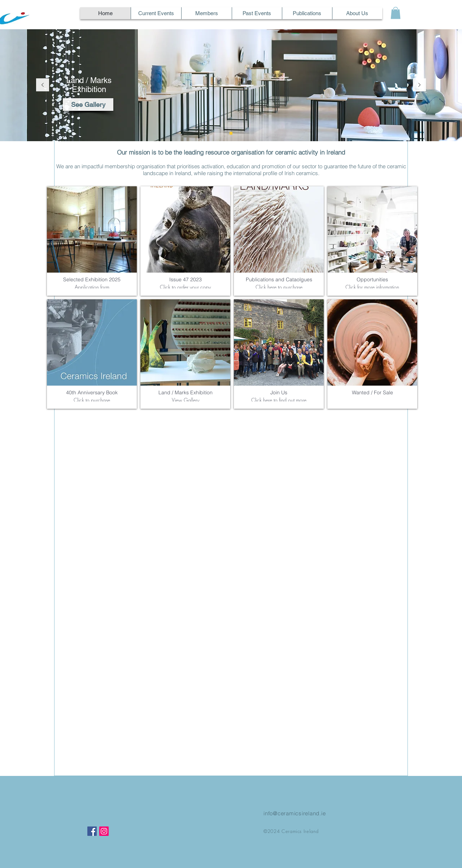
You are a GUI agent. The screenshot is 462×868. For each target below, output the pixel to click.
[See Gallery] (88, 105)
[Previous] (43, 85)
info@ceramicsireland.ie (295, 813)
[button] (396, 13)
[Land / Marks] (231, 133)
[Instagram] (104, 831)
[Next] (419, 85)
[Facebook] (92, 831)
